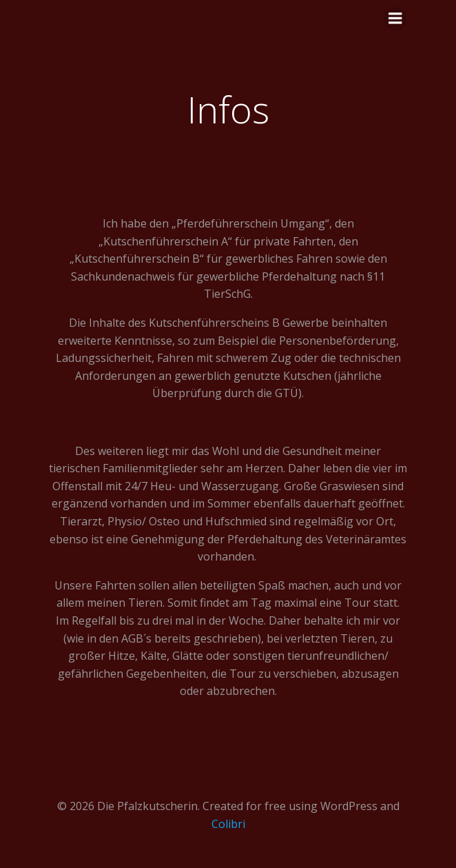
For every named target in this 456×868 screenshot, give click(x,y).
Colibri (228, 824)
